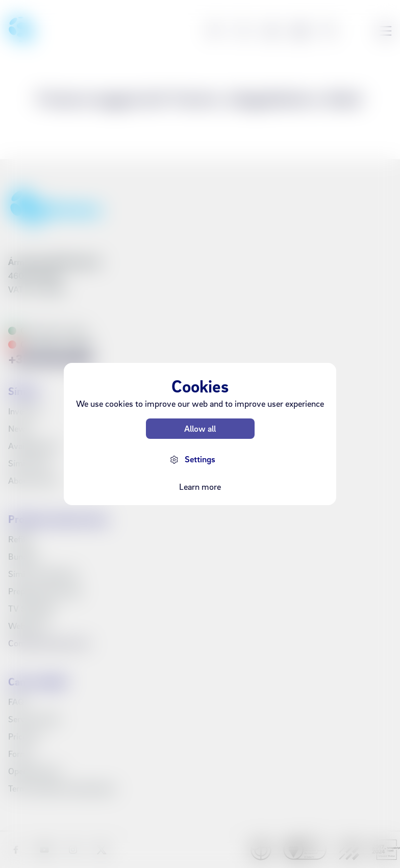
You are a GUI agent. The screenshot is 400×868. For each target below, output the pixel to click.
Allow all (200, 428)
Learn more (200, 486)
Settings (200, 459)
